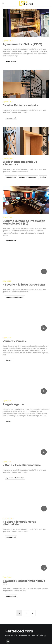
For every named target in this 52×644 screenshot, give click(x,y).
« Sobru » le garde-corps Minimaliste (19, 523)
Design (43, 177)
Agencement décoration (28, 177)
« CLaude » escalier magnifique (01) (24, 582)
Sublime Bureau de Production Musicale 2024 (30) (24, 222)
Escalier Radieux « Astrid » (20, 105)
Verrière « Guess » (15, 341)
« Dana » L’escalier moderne (22, 465)
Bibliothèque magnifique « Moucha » (20, 163)
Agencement (11, 61)
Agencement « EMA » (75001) (22, 44)
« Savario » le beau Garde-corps (24, 285)
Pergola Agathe (13, 404)
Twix (37, 635)
